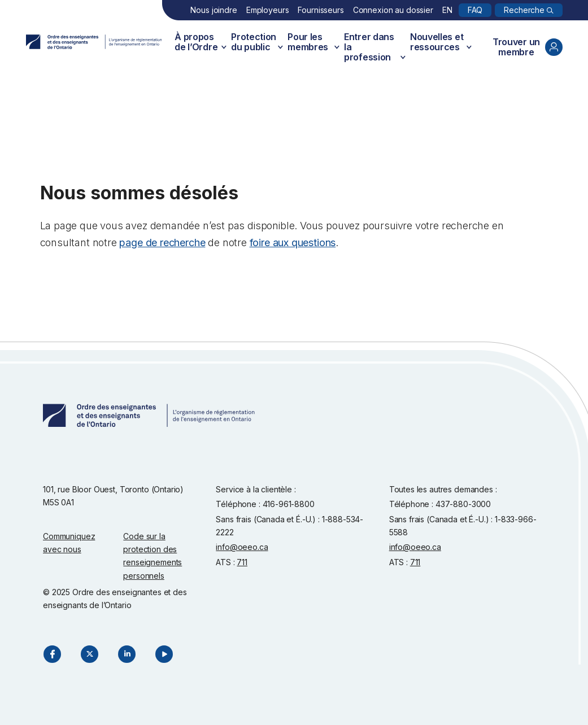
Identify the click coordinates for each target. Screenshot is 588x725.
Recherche (524, 10)
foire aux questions (293, 243)
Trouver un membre (528, 47)
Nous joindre (214, 10)
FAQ (475, 10)
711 (242, 562)
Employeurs (268, 10)
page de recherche (162, 243)
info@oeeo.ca (242, 547)
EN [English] (447, 10)
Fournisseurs (321, 10)
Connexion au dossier (393, 10)
